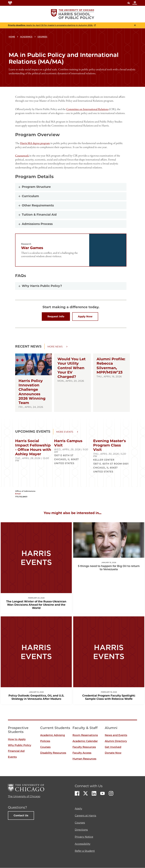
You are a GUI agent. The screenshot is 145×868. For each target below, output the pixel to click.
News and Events (116, 735)
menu (135, 3)
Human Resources (84, 759)
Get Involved (113, 747)
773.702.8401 (21, 497)
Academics (26, 37)
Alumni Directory (116, 741)
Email (18, 494)
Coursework (22, 156)
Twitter (86, 793)
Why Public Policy (20, 745)
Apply (78, 809)
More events (65, 432)
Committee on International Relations (87, 109)
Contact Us (21, 816)
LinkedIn (94, 793)
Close (135, 25)
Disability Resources (53, 753)
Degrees (42, 37)
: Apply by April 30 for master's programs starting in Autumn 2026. (50, 25)
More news (55, 347)
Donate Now (113, 753)
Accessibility (83, 844)
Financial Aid (16, 751)
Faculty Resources (84, 747)
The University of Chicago (24, 796)
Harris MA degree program (35, 143)
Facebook (77, 793)
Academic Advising (53, 735)
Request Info (56, 317)
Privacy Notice (84, 837)
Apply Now (85, 317)
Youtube (103, 793)
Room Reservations (85, 735)
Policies (45, 741)
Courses (45, 747)
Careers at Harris (85, 816)
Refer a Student (85, 851)
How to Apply (17, 739)
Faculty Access (82, 753)
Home (12, 37)
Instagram (111, 793)
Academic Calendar (85, 741)
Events (12, 757)
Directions (81, 830)
